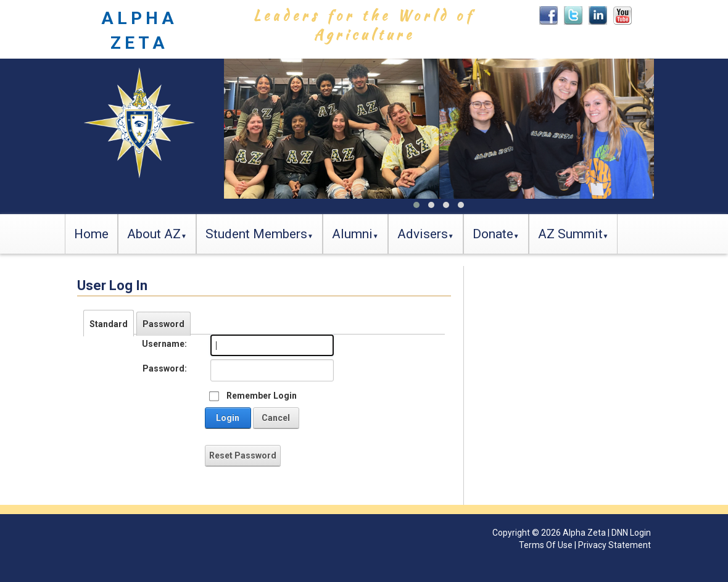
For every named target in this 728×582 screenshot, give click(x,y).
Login (228, 418)
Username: (164, 344)
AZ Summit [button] (570, 234)
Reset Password (243, 455)
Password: (165, 368)
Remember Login (262, 396)
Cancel (276, 418)
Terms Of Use (546, 545)
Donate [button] (493, 234)
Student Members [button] (256, 234)
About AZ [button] (154, 234)
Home (91, 234)
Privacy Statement (614, 545)
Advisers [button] (423, 234)
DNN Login (631, 533)
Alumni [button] (352, 234)
